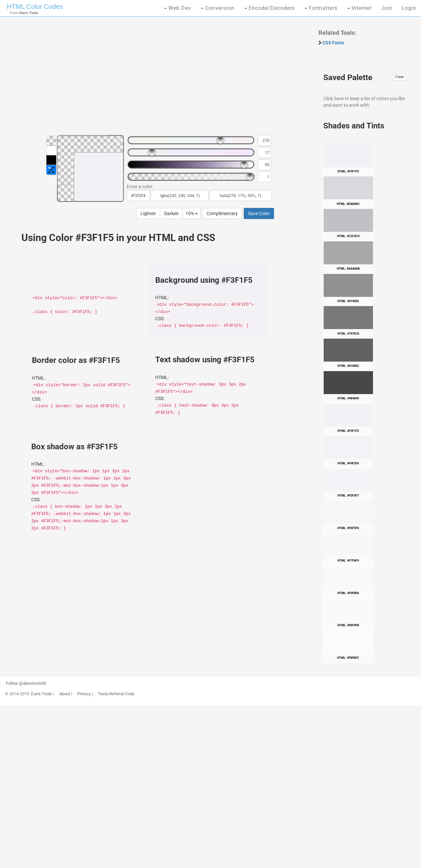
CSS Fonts (333, 43)
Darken (171, 213)
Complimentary (222, 213)
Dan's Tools (41, 694)
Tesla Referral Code (116, 694)
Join (387, 8)
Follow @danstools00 (26, 683)
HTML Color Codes (35, 7)
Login (409, 8)
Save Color (259, 213)
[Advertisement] (159, 79)
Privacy (84, 694)
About (65, 694)
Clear (400, 77)
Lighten (148, 213)
